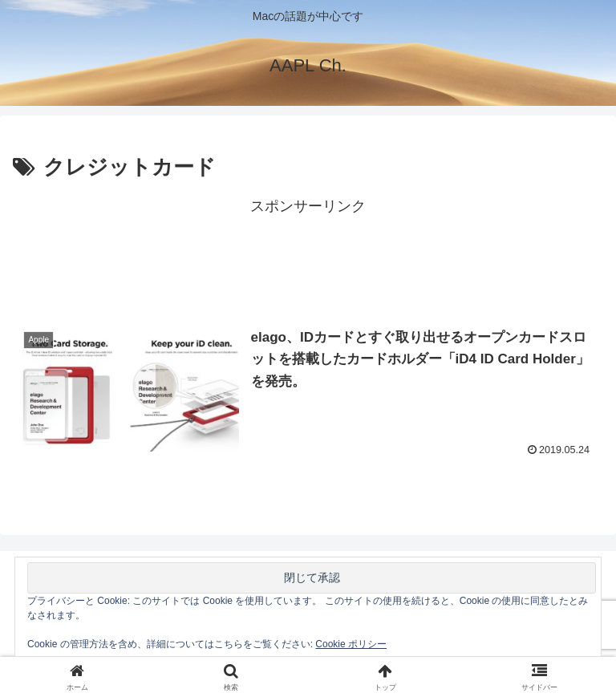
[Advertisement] (308, 256)
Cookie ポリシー (351, 644)
